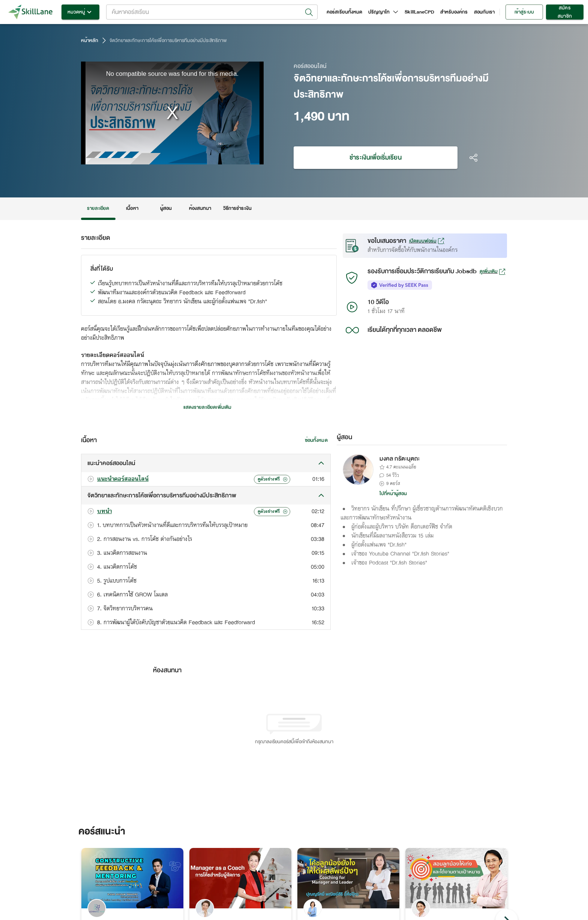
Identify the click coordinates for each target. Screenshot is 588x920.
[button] (206, 463)
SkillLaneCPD (419, 12)
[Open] (309, 12)
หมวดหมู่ (80, 12)
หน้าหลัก (90, 41)
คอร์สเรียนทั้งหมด (344, 12)
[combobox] (212, 12)
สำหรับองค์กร (454, 12)
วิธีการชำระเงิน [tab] (238, 209)
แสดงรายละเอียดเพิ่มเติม (207, 407)
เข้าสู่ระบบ (524, 12)
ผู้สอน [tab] (166, 209)
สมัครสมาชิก (565, 12)
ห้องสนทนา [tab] (200, 209)
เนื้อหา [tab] (132, 209)
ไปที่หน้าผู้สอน (393, 494)
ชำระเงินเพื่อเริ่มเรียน (376, 158)
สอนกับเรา (484, 12)
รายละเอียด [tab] (98, 209)
